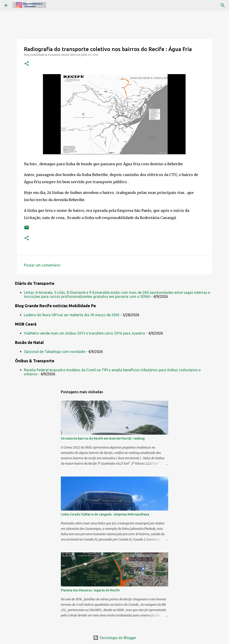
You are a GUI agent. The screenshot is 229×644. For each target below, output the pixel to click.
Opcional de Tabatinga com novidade (54, 352)
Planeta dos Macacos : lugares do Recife (90, 590)
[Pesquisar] (223, 5)
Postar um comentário (42, 265)
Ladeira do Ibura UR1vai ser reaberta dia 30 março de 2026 (72, 315)
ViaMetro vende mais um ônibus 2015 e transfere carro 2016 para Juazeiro (85, 333)
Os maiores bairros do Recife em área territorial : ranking (103, 438)
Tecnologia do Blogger (115, 638)
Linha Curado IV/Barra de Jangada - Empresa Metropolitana (105, 514)
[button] (27, 64)
